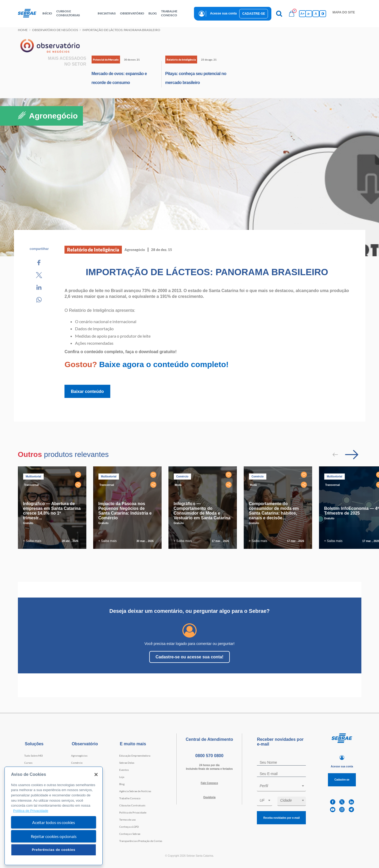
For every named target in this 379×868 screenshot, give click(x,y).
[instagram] (342, 810)
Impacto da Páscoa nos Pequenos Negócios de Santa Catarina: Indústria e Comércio (125, 511)
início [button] (47, 13)
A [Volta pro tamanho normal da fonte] (316, 14)
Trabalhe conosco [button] (169, 13)
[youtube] (333, 810)
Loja (122, 777)
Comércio (77, 763)
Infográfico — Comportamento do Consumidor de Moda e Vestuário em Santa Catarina (202, 511)
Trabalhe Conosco (130, 798)
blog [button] (153, 13)
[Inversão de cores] (323, 14)
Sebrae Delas (127, 763)
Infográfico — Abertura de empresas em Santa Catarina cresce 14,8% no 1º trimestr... (52, 511)
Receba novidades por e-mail (281, 818)
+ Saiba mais (32, 541)
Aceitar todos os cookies (54, 822)
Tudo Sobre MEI (34, 756)
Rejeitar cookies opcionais (54, 836)
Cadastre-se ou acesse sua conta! (189, 657)
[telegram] (351, 810)
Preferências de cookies (54, 850)
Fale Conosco (210, 783)
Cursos (28, 763)
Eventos (124, 770)
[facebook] (333, 802)
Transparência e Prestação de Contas (141, 841)
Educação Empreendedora (135, 756)
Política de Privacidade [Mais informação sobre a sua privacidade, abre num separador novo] (31, 811)
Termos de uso (128, 820)
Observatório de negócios (55, 30)
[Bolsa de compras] (292, 14)
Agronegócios (79, 756)
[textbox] (284, 786)
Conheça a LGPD (129, 827)
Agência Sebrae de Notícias (135, 791)
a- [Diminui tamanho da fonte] (309, 14)
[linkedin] (351, 802)
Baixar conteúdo (87, 391)
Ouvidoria (209, 797)
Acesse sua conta (223, 13)
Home (23, 30)
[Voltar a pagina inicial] (29, 13)
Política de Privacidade (133, 812)
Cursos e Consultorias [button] (68, 13)
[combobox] (281, 787)
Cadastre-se (254, 14)
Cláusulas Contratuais (132, 805)
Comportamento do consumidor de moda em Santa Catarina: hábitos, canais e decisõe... (274, 511)
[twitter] (342, 802)
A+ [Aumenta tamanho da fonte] (302, 14)
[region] (54, 816)
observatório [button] (132, 13)
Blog (122, 784)
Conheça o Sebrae (130, 834)
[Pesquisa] (279, 14)
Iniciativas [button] (107, 13)
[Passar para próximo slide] (352, 455)
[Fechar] (96, 775)
